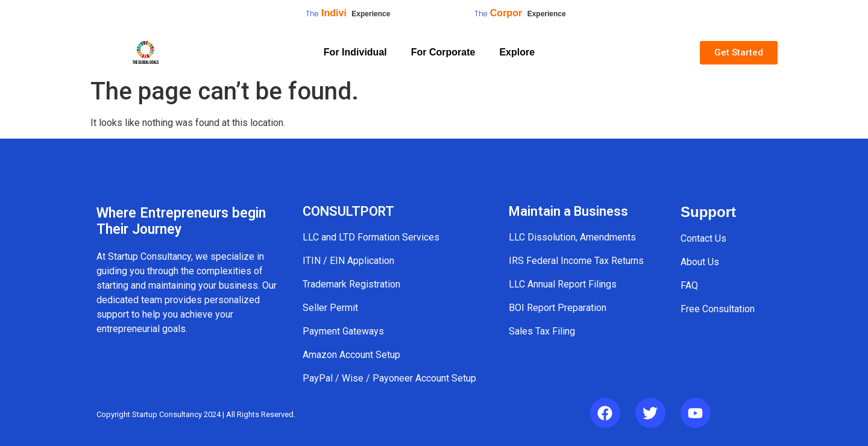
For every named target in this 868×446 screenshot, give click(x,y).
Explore (517, 52)
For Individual (355, 52)
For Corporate (443, 52)
